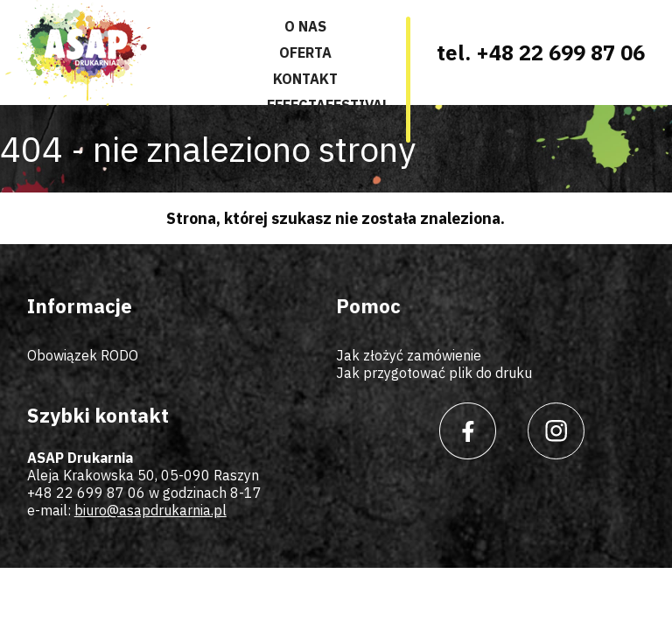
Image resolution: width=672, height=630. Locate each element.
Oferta (305, 52)
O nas (305, 26)
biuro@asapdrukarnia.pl (150, 510)
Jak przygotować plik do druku (434, 373)
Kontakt (305, 79)
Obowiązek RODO (83, 355)
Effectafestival (328, 105)
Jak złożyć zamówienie (409, 355)
